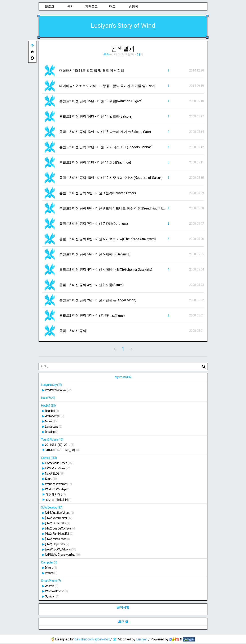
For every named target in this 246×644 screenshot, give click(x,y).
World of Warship (57, 489)
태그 (112, 7)
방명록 (133, 7)
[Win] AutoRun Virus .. (59, 513)
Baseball (52, 411)
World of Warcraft (58, 484)
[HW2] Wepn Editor (59, 518)
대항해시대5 (56, 494)
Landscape (54, 427)
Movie (51, 421)
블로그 (50, 7)
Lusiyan (142, 639)
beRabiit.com (84, 639)
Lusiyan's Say (51, 385)
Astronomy (54, 416)
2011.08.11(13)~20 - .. (60, 445)
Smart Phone (51, 581)
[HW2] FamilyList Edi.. (59, 534)
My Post (123, 377)
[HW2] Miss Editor (57, 539)
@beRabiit (102, 639)
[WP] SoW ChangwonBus (63, 555)
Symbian (52, 596)
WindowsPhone (56, 591)
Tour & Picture (52, 440)
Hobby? (48, 406)
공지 (70, 7)
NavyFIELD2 (55, 474)
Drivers (51, 568)
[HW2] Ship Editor (57, 544)
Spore (51, 479)
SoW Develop (52, 507)
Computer (49, 562)
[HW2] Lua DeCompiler (60, 528)
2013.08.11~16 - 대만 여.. (63, 450)
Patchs (51, 573)
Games (49, 458)
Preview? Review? (58, 390)
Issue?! (48, 398)
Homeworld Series (59, 463)
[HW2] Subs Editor (58, 523)
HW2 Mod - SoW (58, 468)
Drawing (52, 432)
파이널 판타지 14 (58, 500)
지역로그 (91, 7)
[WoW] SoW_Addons (60, 549)
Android (52, 586)
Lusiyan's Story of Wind (123, 25)
